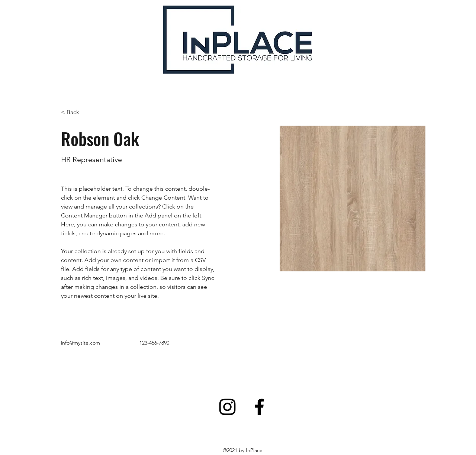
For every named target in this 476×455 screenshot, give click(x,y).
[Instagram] (227, 407)
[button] (76, 112)
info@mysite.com (81, 343)
